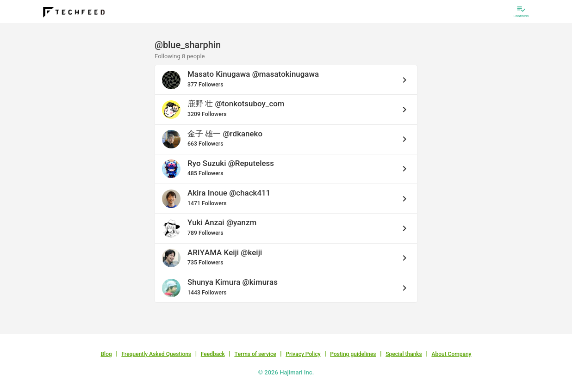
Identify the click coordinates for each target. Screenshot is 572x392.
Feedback (213, 354)
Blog (106, 354)
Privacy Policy (303, 354)
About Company (451, 354)
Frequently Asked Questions (156, 354)
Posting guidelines (353, 354)
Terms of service (255, 354)
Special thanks (404, 354)
